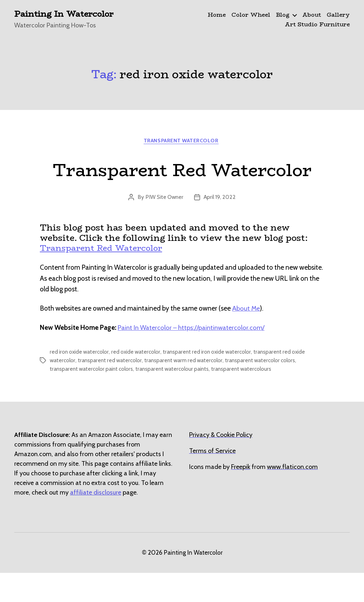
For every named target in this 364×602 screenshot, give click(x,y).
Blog (283, 15)
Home (217, 15)
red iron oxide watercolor (81, 381)
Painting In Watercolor (67, 14)
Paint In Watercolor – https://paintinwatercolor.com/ (193, 357)
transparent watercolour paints (176, 398)
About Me (246, 337)
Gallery (338, 15)
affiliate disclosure (96, 522)
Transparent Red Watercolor (182, 184)
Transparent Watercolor (182, 142)
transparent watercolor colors (267, 389)
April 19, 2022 (221, 226)
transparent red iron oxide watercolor (213, 381)
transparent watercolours (248, 398)
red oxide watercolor (139, 381)
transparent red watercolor (112, 389)
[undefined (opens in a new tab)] (241, 496)
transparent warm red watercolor (188, 389)
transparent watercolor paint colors (93, 398)
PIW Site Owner (164, 226)
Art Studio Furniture (317, 25)
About (312, 15)
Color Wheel (251, 15)
